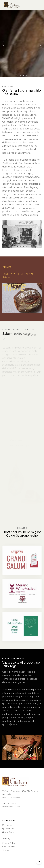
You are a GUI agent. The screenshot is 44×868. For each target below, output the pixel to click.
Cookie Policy (9, 847)
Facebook (8, 829)
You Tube (8, 832)
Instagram (8, 825)
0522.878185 (12, 803)
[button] (40, 5)
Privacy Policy (9, 843)
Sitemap (6, 850)
